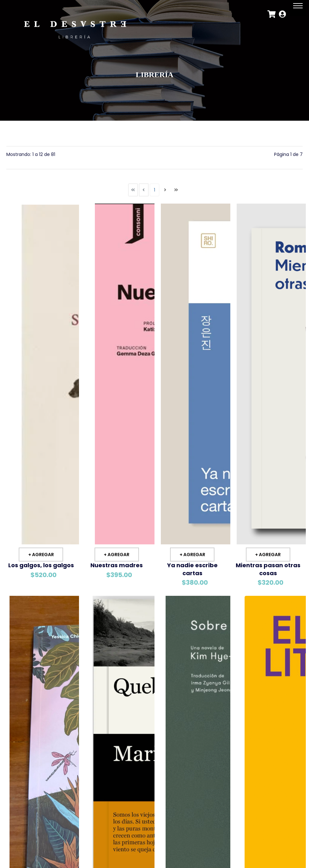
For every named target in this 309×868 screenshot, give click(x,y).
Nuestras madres (117, 565)
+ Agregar (41, 554)
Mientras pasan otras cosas (268, 568)
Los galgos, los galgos (41, 565)
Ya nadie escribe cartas (192, 568)
